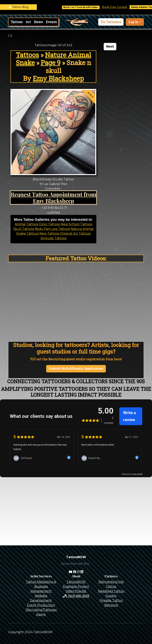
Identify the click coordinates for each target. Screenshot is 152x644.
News (38, 22)
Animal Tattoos (27, 224)
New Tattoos (49, 233)
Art (28, 22)
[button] (111, 22)
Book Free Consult (120, 7)
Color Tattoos (49, 224)
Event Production (41, 605)
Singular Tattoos (53, 238)
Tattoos (17, 22)
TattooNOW (76, 582)
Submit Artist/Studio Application (76, 369)
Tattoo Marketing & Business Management (41, 586)
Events (51, 22)
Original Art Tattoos (75, 233)
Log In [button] (134, 22)
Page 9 (51, 63)
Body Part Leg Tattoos (52, 229)
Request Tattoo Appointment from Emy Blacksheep (53, 197)
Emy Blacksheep (58, 78)
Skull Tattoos (24, 229)
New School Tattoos (76, 224)
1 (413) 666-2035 (76, 596)
